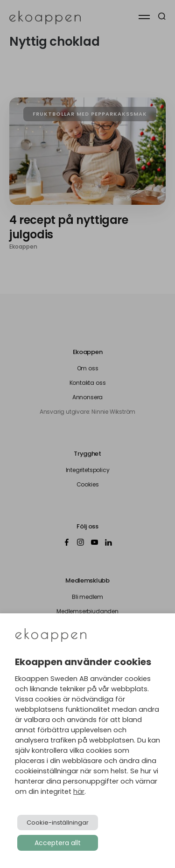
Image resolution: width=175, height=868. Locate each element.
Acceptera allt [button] (58, 843)
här (79, 792)
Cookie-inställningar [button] (58, 823)
